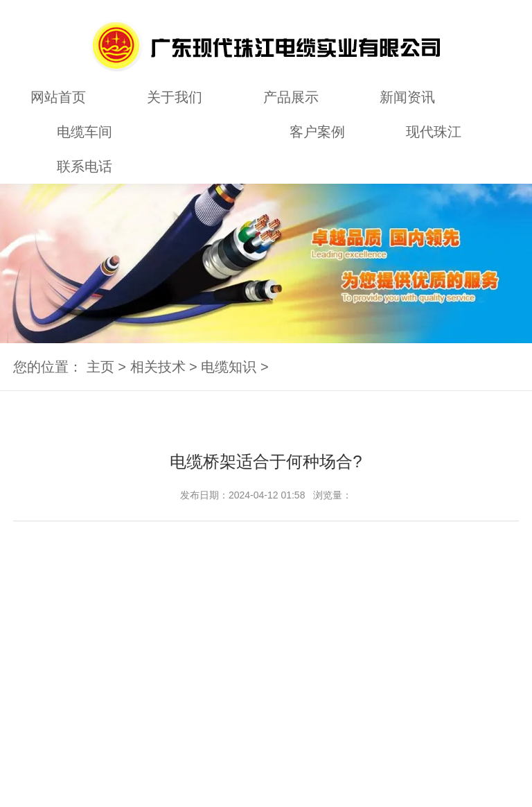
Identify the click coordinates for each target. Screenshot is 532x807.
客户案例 (317, 132)
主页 (100, 367)
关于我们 (175, 97)
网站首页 (58, 97)
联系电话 (85, 166)
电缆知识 (229, 367)
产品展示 (291, 97)
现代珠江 (434, 132)
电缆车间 (85, 132)
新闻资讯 (407, 97)
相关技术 (201, 132)
